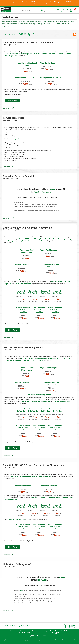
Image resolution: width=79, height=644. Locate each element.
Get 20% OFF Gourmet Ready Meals (23, 347)
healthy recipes (23, 24)
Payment (48, 631)
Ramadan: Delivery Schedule (19, 176)
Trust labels (65, 631)
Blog (56, 631)
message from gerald (37, 24)
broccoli (27, 21)
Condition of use (24, 633)
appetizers (6, 21)
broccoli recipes (46, 21)
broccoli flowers (35, 21)
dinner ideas (63, 21)
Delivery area (36, 631)
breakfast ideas (19, 21)
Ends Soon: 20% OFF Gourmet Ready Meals (27, 228)
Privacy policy (56, 633)
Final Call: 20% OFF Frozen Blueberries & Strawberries (33, 465)
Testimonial (24, 631)
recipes (54, 24)
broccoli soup (55, 21)
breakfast (12, 21)
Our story (13, 631)
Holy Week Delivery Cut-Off (18, 564)
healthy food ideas (12, 24)
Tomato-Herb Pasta (14, 118)
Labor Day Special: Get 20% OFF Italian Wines (29, 43)
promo (49, 24)
